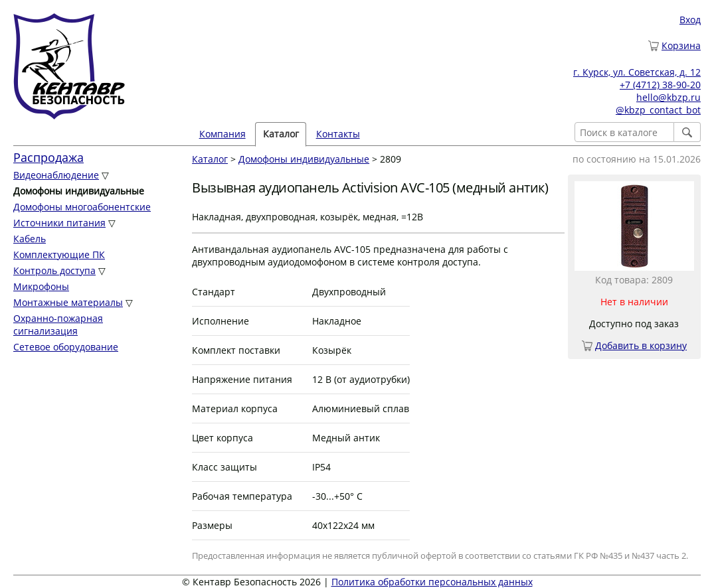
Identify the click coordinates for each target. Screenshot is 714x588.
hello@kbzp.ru (669, 97)
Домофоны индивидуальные (304, 159)
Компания (223, 134)
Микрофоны (41, 286)
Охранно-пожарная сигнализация (58, 325)
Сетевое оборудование (66, 347)
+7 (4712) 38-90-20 (660, 85)
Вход (690, 20)
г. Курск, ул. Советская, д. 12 (637, 72)
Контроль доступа (54, 270)
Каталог (281, 134)
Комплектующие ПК (59, 255)
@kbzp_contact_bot (658, 110)
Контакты (338, 134)
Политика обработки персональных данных (432, 582)
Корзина (681, 45)
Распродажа (48, 157)
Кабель (30, 239)
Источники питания (59, 223)
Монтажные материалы (68, 302)
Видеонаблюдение (56, 175)
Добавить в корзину (641, 345)
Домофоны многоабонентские (82, 207)
